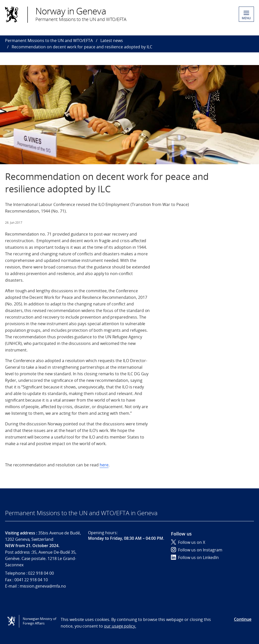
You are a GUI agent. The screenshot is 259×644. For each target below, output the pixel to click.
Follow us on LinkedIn (195, 557)
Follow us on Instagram (197, 550)
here (104, 465)
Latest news (112, 40)
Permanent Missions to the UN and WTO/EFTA (49, 40)
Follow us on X (188, 542)
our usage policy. (120, 626)
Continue (243, 619)
